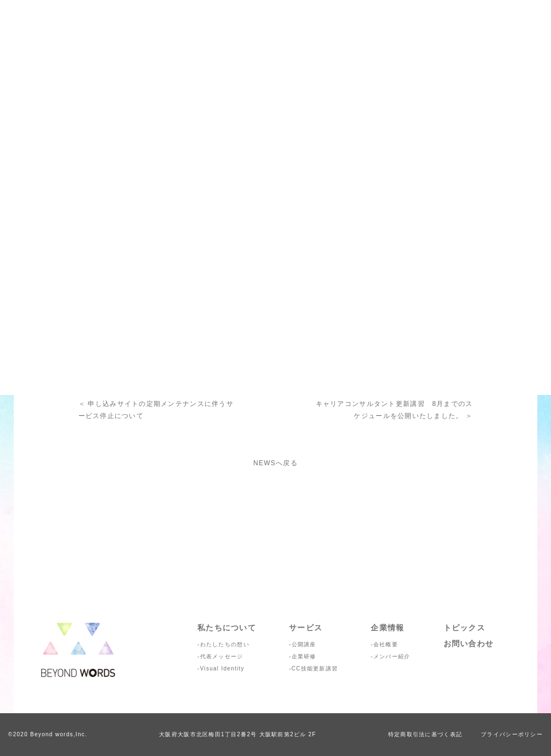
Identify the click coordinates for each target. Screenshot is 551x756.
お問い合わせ (469, 644)
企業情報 (387, 628)
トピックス (464, 628)
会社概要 (386, 644)
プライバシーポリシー (512, 734)
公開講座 (304, 644)
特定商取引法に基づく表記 (425, 734)
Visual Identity (222, 668)
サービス (306, 628)
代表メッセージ (222, 656)
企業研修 (304, 656)
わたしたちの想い (225, 644)
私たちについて (227, 628)
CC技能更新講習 (315, 668)
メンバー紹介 (392, 656)
